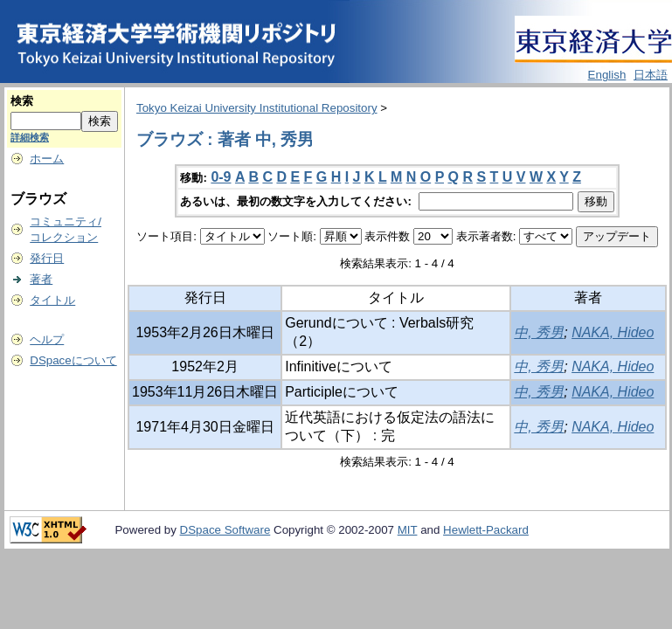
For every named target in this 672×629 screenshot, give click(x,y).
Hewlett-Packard (486, 530)
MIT (408, 530)
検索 (22, 101)
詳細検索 (30, 137)
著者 (41, 279)
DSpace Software (225, 530)
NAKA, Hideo (613, 332)
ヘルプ (47, 339)
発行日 (47, 258)
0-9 (221, 177)
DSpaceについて (73, 360)
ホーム (47, 159)
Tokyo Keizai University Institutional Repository (257, 108)
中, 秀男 (539, 332)
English (607, 75)
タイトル (52, 300)
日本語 (651, 75)
